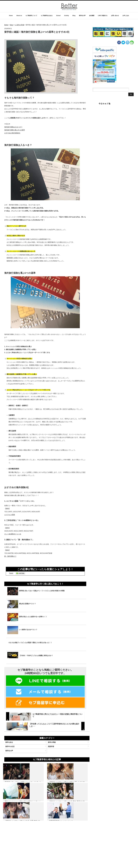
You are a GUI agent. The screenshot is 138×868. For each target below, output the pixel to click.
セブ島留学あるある (47, 16)
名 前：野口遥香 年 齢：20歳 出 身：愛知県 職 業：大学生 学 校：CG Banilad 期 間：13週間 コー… (17, 850)
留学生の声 (82, 16)
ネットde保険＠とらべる (13, 534)
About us (19, 16)
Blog (74, 16)
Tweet (11, 573)
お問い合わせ (115, 16)
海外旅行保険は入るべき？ (13, 127)
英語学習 (52, 764)
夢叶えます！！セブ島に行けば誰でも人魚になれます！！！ (76, 805)
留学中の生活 (13, 764)
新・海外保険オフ (10, 556)
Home (11, 16)
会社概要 (92, 16)
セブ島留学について (31, 16)
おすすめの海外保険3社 (12, 133)
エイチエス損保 (10, 515)
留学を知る (12, 759)
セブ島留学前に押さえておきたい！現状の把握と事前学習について (57, 714)
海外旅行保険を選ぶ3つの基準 (15, 130)
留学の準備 (53, 759)
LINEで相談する (103, 16)
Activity (66, 16)
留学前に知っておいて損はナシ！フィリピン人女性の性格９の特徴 (17, 805)
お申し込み (126, 16)
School (58, 16)
